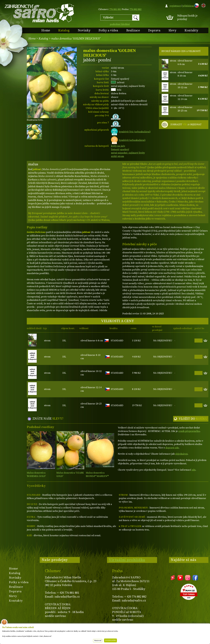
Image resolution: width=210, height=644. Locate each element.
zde (194, 470)
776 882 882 (135, 9)
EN (203, 5)
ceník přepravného (189, 431)
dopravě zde (172, 448)
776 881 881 (115, 9)
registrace (175, 6)
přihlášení (188, 6)
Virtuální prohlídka (127, 560)
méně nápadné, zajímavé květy (128, 153)
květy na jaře (118, 146)
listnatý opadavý (120, 149)
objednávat (181, 454)
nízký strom (118, 156)
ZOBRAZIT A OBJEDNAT (186, 125)
